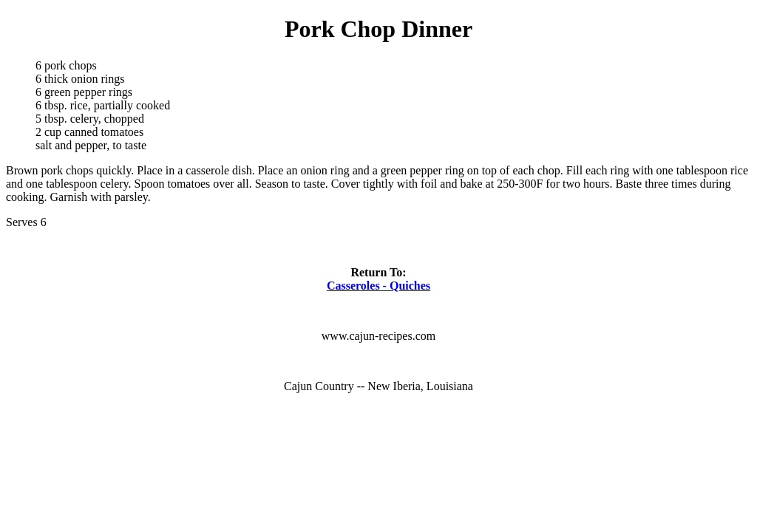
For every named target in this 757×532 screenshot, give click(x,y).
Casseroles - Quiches (378, 286)
